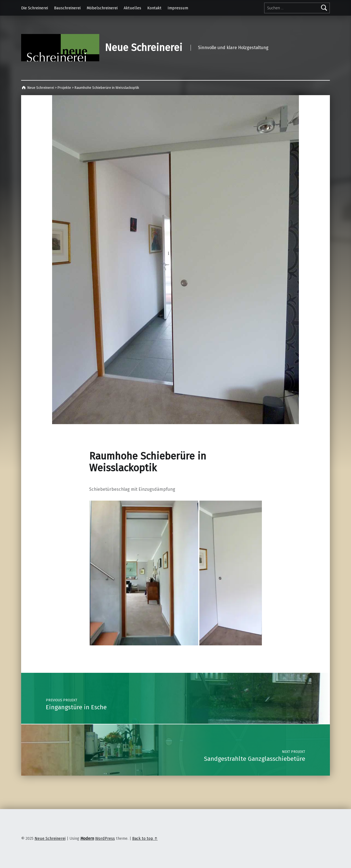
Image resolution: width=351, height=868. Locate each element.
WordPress (105, 838)
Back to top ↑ (145, 838)
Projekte (64, 88)
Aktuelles (132, 8)
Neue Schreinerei (144, 48)
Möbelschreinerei (102, 8)
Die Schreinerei (35, 8)
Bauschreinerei (67, 8)
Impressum (178, 8)
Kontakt (154, 8)
